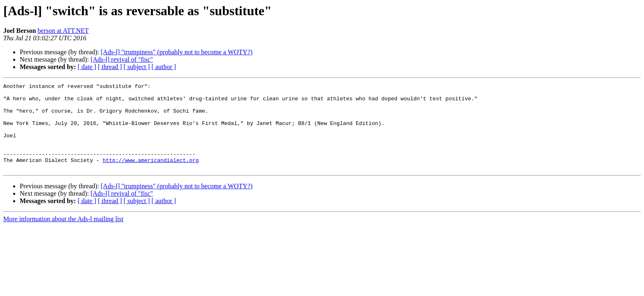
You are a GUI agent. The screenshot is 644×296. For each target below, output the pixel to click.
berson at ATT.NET (63, 31)
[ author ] (164, 67)
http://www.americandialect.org (151, 176)
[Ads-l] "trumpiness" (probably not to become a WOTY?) (177, 52)
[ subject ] (137, 67)
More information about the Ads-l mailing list (63, 236)
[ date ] (87, 67)
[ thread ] (110, 67)
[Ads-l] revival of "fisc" (122, 59)
